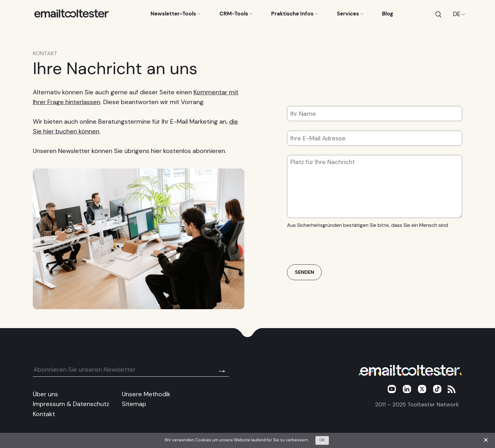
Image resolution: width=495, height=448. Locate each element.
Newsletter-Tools (176, 14)
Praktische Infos (295, 14)
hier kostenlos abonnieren (188, 151)
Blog (388, 14)
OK (322, 440)
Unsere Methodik (146, 394)
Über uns (45, 394)
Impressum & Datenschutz (71, 404)
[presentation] (335, 245)
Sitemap (134, 404)
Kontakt (44, 414)
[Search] (438, 14)
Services (350, 14)
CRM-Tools (236, 14)
